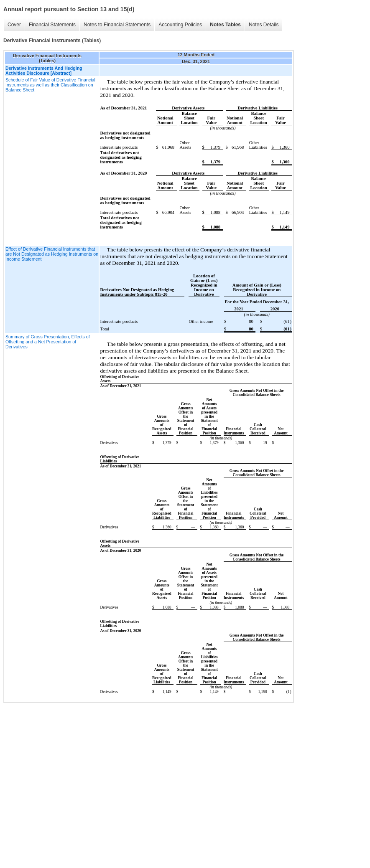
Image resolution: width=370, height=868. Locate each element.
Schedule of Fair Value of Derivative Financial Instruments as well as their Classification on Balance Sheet (50, 85)
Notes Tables (225, 25)
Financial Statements (52, 25)
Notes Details (264, 25)
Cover (14, 25)
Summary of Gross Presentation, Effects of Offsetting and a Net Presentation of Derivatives (48, 342)
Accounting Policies (180, 25)
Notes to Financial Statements (117, 25)
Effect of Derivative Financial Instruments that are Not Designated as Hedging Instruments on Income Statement (52, 254)
